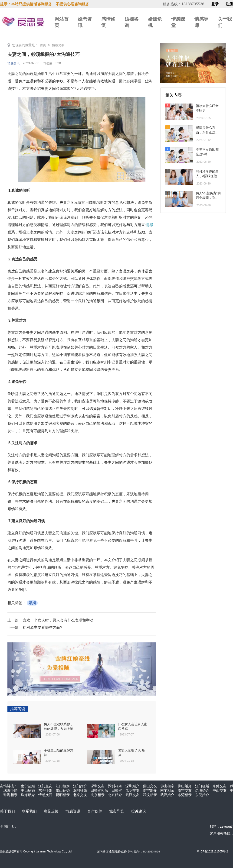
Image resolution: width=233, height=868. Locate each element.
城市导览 (117, 811)
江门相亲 (63, 786)
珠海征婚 (10, 790)
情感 (149, 225)
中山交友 (220, 790)
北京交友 (80, 795)
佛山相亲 (167, 786)
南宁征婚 (28, 786)
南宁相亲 (167, 790)
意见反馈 (51, 811)
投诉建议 (138, 811)
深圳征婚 (80, 790)
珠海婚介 (28, 795)
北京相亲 (98, 795)
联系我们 (29, 811)
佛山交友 (150, 786)
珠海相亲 (10, 795)
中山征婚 (28, 790)
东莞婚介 (202, 795)
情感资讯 (59, 45)
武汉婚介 (167, 795)
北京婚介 (115, 795)
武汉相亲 (150, 795)
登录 (215, 4)
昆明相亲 (63, 795)
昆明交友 (132, 790)
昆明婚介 (202, 790)
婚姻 (32, 603)
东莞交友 (220, 786)
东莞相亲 (185, 795)
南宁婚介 (150, 790)
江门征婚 (202, 786)
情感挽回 (45, 795)
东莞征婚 (45, 790)
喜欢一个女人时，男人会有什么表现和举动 (58, 620)
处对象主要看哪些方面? (42, 627)
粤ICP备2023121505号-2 (212, 852)
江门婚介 (80, 786)
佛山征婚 (63, 790)
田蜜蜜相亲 (99, 790)
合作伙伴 (95, 811)
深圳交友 (98, 786)
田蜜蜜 (117, 790)
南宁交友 (185, 790)
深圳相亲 (115, 786)
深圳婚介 (132, 786)
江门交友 (45, 786)
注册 (229, 4)
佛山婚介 (185, 786)
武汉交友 (132, 795)
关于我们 (7, 811)
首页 (43, 45)
